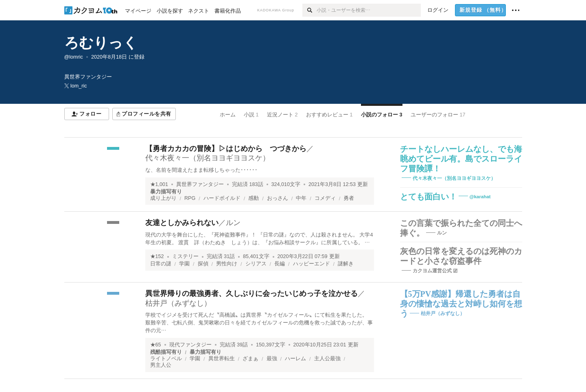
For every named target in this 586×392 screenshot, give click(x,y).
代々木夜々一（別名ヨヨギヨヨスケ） (208, 158)
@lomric (74, 57)
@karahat (480, 197)
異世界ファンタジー (200, 184)
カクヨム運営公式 (432, 271)
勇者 (349, 198)
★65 (156, 345)
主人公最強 (327, 359)
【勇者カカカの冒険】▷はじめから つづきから (226, 149)
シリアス (256, 264)
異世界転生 (222, 359)
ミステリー (185, 256)
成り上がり (163, 198)
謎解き (346, 264)
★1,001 (159, 184)
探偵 (203, 264)
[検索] (309, 10)
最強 (272, 359)
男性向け (227, 264)
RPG (190, 198)
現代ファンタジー (190, 345)
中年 (301, 198)
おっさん (278, 198)
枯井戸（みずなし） (178, 303)
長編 (280, 264)
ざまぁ (250, 359)
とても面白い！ (429, 197)
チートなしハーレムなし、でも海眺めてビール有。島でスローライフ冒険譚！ (461, 159)
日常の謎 (161, 264)
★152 (157, 256)
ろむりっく (101, 43)
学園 (184, 264)
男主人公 (161, 365)
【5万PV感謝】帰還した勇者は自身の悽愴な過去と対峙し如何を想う (461, 304)
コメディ (325, 198)
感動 (254, 198)
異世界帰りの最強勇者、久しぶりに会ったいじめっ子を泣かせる (251, 293)
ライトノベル (166, 359)
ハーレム (295, 359)
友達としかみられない (182, 223)
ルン (233, 223)
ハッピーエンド (312, 264)
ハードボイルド (222, 198)
